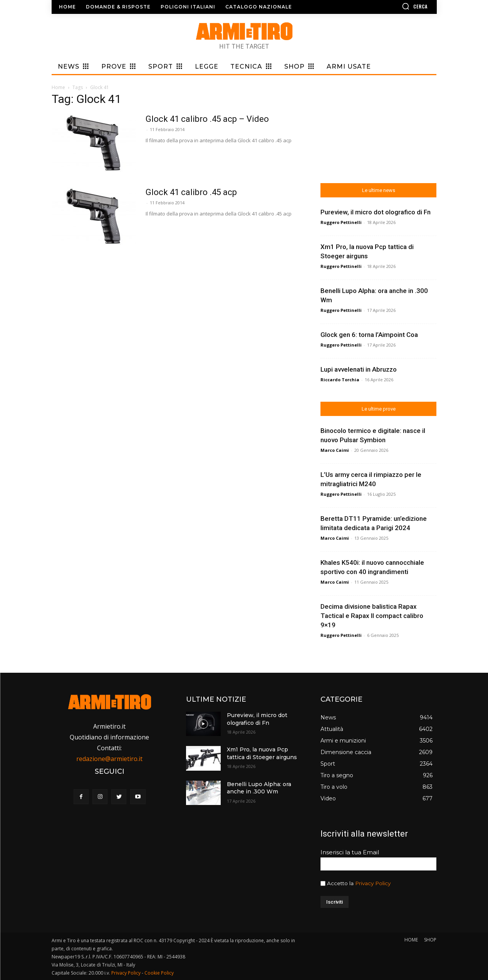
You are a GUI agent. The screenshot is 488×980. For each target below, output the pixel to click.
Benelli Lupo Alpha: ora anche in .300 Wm (259, 788)
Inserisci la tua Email (350, 852)
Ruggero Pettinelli (341, 222)
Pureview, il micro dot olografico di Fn (376, 212)
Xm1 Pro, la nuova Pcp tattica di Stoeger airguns (262, 753)
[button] (392, 6)
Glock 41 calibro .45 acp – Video (207, 119)
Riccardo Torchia (340, 380)
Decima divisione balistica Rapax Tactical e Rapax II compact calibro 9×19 (372, 616)
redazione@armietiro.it (109, 759)
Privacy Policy (373, 883)
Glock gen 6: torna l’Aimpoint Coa (369, 335)
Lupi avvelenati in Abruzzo (359, 369)
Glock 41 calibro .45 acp (191, 192)
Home (58, 87)
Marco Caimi (335, 450)
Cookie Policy (159, 973)
